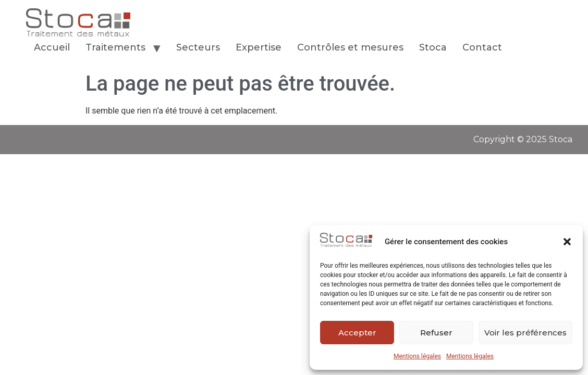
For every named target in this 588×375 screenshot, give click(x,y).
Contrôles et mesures (350, 47)
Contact (483, 47)
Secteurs (198, 47)
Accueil (52, 47)
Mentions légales (417, 356)
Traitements (115, 47)
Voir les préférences (525, 333)
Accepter (357, 333)
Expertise (259, 47)
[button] (567, 242)
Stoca (433, 47)
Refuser (436, 333)
